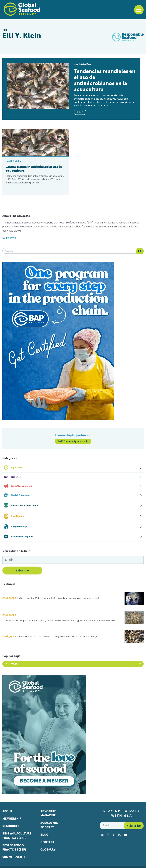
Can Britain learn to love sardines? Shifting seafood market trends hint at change (57, 637)
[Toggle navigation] (139, 10)
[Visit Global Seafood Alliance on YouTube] (125, 835)
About (7, 811)
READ (80, 112)
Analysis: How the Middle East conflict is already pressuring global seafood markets (58, 598)
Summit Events (14, 857)
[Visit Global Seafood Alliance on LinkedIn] (119, 835)
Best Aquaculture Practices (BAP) (17, 836)
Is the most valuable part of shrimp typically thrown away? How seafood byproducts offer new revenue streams (59, 621)
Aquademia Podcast (49, 825)
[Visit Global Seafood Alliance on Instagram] (103, 835)
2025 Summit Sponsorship (73, 441)
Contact (47, 842)
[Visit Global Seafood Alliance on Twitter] (113, 835)
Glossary (48, 850)
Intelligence (9, 598)
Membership (12, 819)
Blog (44, 835)
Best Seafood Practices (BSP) (14, 847)
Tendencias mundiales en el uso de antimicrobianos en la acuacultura (105, 80)
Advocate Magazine (48, 813)
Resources (11, 826)
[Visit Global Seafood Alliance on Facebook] (108, 835)
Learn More (9, 238)
